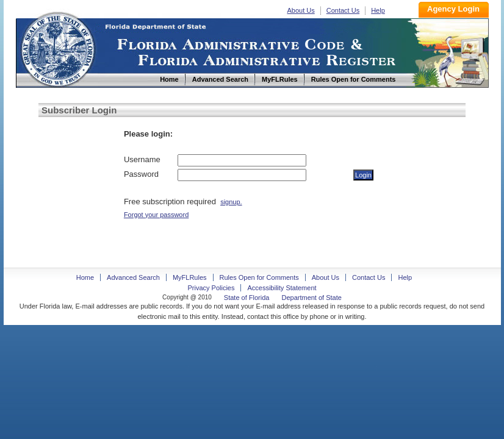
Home (57, 48)
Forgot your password (156, 215)
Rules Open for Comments (259, 277)
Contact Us (343, 10)
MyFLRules (190, 277)
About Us (301, 10)
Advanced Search (133, 277)
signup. (231, 202)
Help (378, 10)
